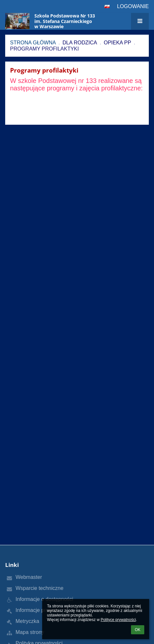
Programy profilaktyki (44, 49)
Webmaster (29, 577)
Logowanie (133, 6)
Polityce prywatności (118, 620)
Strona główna (33, 43)
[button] (107, 6)
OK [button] (138, 630)
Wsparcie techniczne (40, 588)
